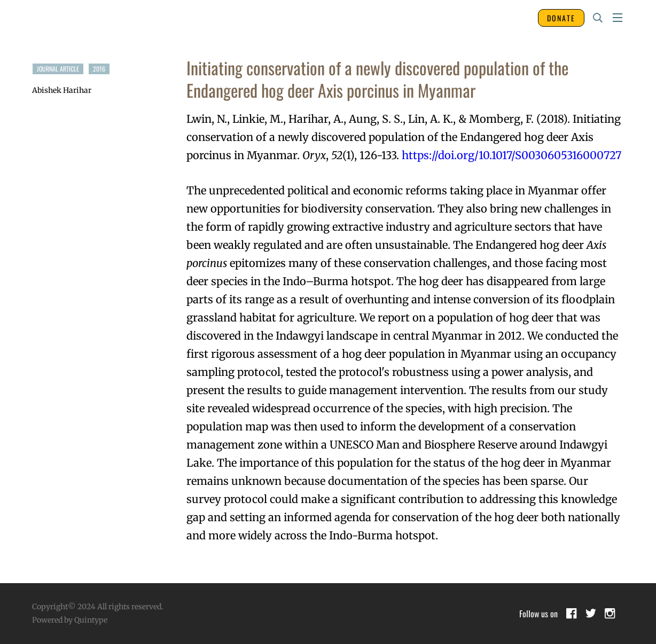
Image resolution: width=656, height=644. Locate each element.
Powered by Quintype (70, 620)
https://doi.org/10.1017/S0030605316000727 (511, 155)
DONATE (561, 18)
